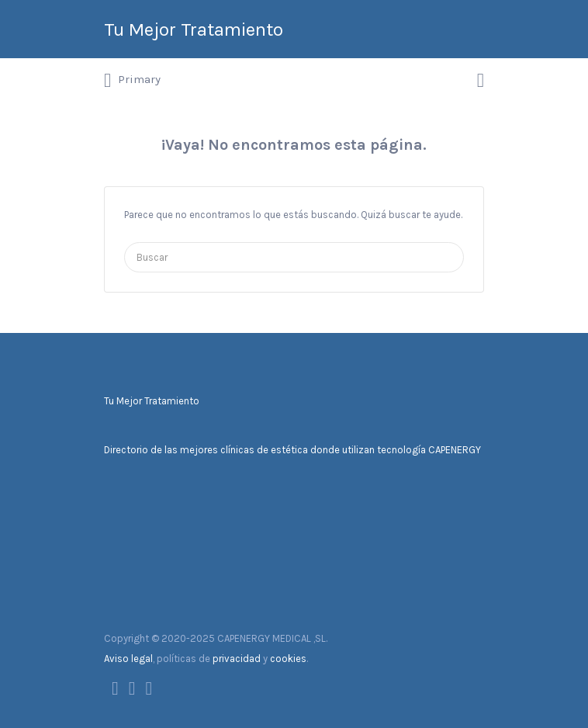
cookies (288, 659)
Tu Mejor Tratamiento (194, 29)
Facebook (115, 688)
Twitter (132, 688)
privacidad (237, 659)
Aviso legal (128, 659)
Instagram (149, 688)
